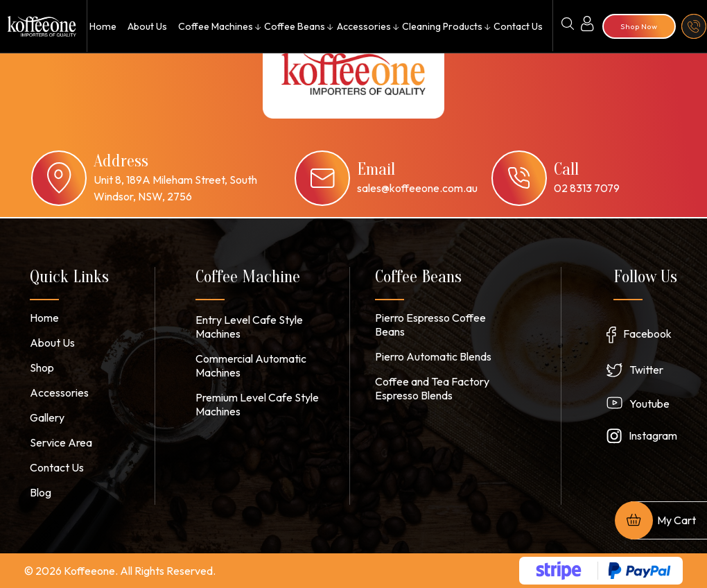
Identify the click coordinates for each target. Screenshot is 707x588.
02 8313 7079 (587, 188)
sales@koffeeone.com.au (417, 188)
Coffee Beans (294, 26)
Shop (42, 367)
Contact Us (518, 26)
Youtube (649, 404)
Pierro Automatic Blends (433, 356)
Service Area (61, 442)
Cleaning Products (442, 26)
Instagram (653, 435)
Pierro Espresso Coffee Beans (430, 325)
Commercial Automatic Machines (251, 365)
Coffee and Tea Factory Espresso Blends (432, 388)
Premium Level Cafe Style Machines (257, 404)
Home (102, 26)
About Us (146, 26)
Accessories (363, 26)
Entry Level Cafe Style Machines (249, 327)
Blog (41, 492)
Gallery (47, 417)
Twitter (646, 370)
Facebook (647, 334)
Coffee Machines (215, 26)
